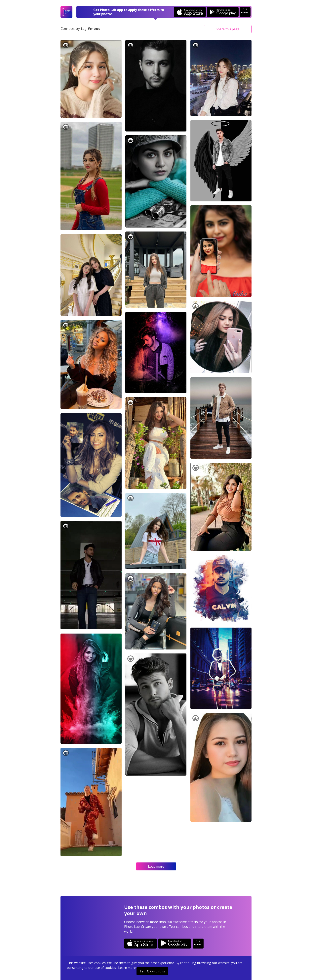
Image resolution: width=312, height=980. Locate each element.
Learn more (127, 968)
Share (228, 29)
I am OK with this (152, 971)
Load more (156, 866)
